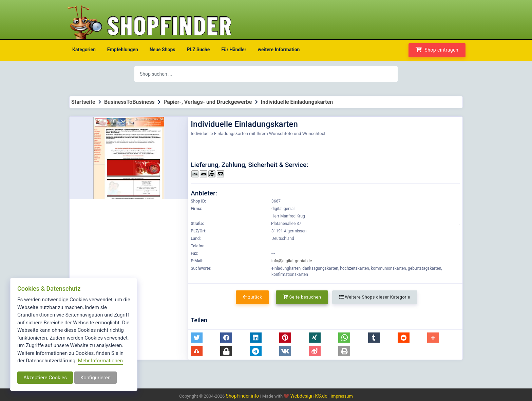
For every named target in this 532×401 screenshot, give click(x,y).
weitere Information (279, 50)
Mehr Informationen (100, 361)
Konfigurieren (96, 378)
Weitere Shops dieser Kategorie (375, 297)
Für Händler (234, 50)
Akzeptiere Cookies (45, 378)
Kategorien (84, 50)
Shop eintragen (437, 50)
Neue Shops (163, 50)
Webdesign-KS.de (310, 396)
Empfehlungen (123, 50)
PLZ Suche (198, 50)
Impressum (341, 396)
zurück (252, 297)
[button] (197, 338)
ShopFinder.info (243, 396)
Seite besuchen (302, 297)
